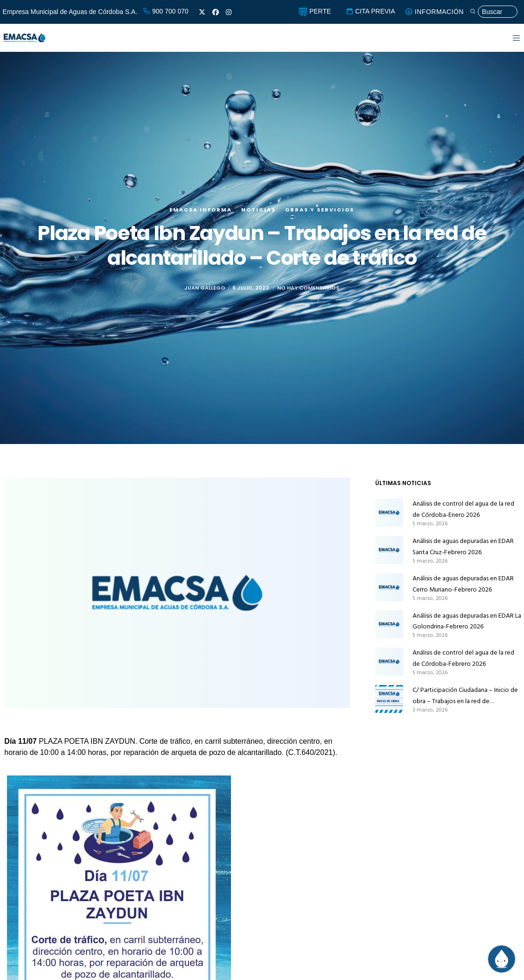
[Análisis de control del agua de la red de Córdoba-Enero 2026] (389, 513)
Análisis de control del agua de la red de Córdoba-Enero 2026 (463, 509)
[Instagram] (229, 12)
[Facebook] (216, 12)
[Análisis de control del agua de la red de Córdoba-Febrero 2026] (389, 662)
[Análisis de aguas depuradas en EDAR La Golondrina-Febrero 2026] (389, 625)
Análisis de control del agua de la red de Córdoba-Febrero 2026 (463, 658)
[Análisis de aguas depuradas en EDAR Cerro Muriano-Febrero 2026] (389, 587)
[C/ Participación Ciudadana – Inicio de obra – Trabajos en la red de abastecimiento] (389, 699)
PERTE (315, 11)
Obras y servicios (320, 210)
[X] (202, 12)
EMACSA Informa (201, 210)
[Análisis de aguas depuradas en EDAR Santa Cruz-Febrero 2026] (389, 550)
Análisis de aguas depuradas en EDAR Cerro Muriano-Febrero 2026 (463, 584)
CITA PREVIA (370, 11)
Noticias (259, 210)
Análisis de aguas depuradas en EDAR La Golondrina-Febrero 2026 (467, 621)
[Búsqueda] (494, 12)
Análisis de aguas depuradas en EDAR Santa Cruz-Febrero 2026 (463, 546)
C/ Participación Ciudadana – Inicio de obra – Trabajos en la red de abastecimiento (465, 696)
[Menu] (511, 38)
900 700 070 (166, 11)
